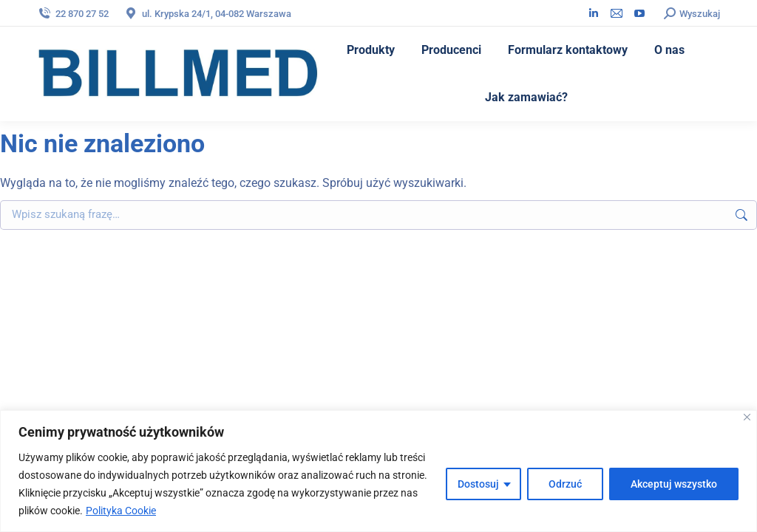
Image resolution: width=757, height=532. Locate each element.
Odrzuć (565, 484)
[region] (378, 471)
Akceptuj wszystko (674, 484)
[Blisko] (747, 417)
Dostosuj (478, 484)
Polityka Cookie (121, 511)
